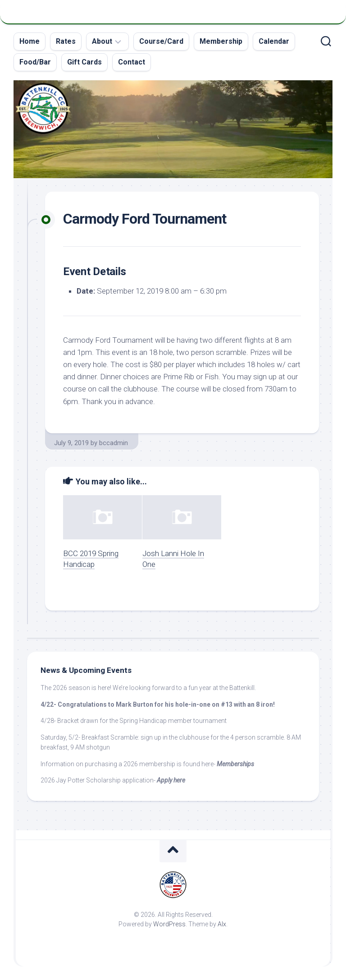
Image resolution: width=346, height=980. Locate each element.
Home (30, 41)
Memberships (235, 764)
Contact (132, 62)
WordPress (169, 924)
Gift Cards (84, 62)
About (102, 41)
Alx (222, 924)
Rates (66, 41)
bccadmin (114, 443)
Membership (221, 41)
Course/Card (161, 41)
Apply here (171, 780)
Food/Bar (35, 62)
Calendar (274, 41)
